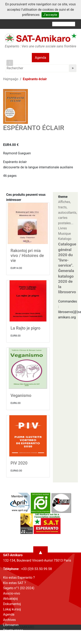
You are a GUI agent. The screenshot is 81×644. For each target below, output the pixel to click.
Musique (64, 234)
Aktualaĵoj (10, 599)
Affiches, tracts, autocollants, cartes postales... (67, 212)
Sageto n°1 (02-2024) (19, 588)
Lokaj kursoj (12, 609)
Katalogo (65, 239)
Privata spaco (13, 630)
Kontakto (10, 636)
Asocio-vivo (12, 593)
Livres (62, 228)
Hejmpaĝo (11, 79)
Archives (9, 620)
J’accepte (50, 15)
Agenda (40, 58)
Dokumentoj (12, 604)
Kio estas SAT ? (14, 583)
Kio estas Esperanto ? (19, 578)
